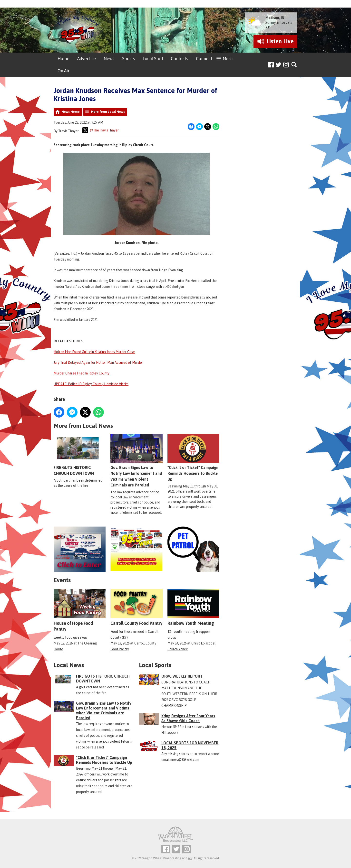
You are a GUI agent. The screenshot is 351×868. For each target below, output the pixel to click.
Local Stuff (153, 59)
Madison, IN (275, 18)
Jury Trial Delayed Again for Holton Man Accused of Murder (98, 363)
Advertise (87, 59)
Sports (128, 59)
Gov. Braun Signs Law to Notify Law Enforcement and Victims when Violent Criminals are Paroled (136, 461)
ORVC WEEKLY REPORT (182, 676)
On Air (63, 71)
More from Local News (108, 112)
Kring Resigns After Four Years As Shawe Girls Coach (188, 718)
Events (62, 580)
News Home (71, 112)
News (109, 59)
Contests (180, 59)
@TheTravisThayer (101, 130)
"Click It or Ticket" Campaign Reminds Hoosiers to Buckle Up (193, 458)
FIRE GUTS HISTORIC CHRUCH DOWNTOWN (80, 455)
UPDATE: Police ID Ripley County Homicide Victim (91, 384)
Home (63, 59)
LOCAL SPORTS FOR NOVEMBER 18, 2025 (190, 745)
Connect (204, 59)
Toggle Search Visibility (294, 65)
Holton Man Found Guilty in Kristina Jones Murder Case (94, 352)
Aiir (190, 858)
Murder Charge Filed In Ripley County (82, 373)
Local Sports (155, 665)
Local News (69, 665)
